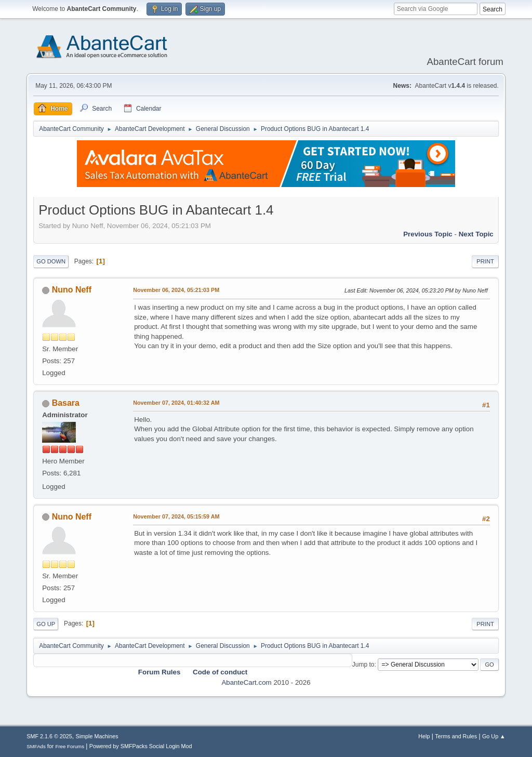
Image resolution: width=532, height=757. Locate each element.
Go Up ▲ (494, 736)
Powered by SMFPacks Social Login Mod (141, 746)
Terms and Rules (456, 736)
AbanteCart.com (246, 682)
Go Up (46, 624)
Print (485, 261)
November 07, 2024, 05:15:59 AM (176, 516)
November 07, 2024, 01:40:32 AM (176, 403)
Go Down (51, 261)
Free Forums (70, 746)
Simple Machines (97, 736)
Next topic (476, 234)
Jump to (363, 665)
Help (424, 736)
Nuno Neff (72, 290)
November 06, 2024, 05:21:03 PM (176, 290)
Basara (66, 403)
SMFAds (36, 746)
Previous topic (428, 234)
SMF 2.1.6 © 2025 (49, 736)
